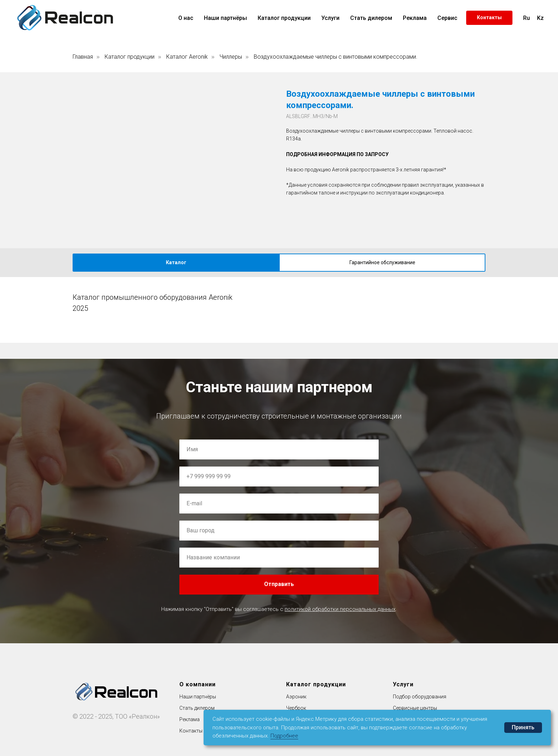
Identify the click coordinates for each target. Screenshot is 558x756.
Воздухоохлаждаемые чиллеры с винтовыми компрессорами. (336, 57)
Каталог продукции (284, 18)
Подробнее (284, 736)
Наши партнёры (225, 18)
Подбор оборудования (420, 697)
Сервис (447, 18)
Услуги (330, 18)
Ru (527, 18)
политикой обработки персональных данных (340, 609)
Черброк (296, 708)
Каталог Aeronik (187, 57)
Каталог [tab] (176, 262)
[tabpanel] (279, 299)
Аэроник (296, 697)
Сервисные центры (415, 708)
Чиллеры (231, 57)
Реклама (415, 18)
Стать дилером (371, 18)
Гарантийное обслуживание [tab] (382, 262)
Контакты (191, 731)
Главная (83, 57)
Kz (540, 18)
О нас (186, 18)
